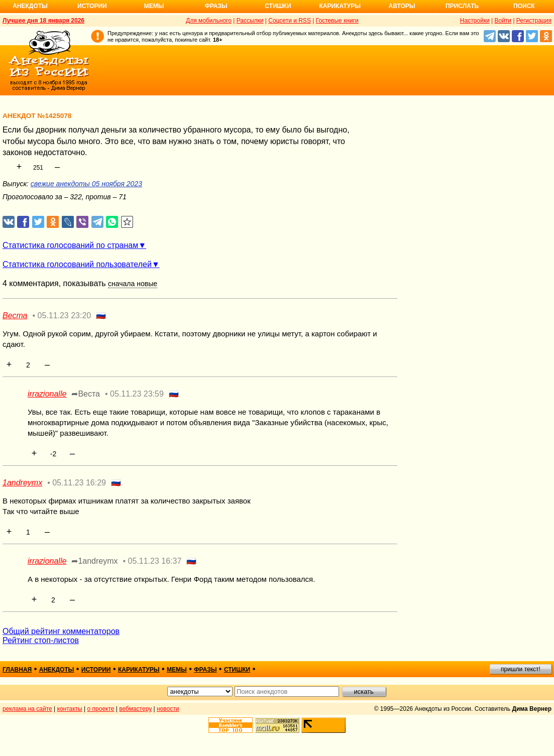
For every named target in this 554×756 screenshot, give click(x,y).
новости (168, 709)
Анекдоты (30, 6)
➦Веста (86, 394)
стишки (237, 670)
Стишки (278, 6)
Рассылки (250, 21)
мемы (177, 670)
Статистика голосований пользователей (77, 264)
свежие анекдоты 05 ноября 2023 (86, 184)
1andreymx (22, 483)
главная (17, 670)
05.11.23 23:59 (137, 394)
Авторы (402, 6)
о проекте (101, 709)
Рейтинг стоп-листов (41, 640)
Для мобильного (209, 21)
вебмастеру (135, 709)
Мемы (154, 6)
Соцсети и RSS (290, 21)
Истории (92, 6)
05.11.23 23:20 (64, 316)
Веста (15, 316)
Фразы (216, 6)
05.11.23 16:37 (155, 561)
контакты (70, 709)
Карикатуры (340, 6)
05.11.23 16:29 (79, 483)
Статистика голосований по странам (70, 245)
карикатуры (139, 670)
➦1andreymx (94, 561)
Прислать (462, 6)
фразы (205, 670)
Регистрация (534, 21)
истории (96, 670)
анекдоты (57, 670)
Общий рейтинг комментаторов (61, 631)
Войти (503, 21)
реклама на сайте (27, 709)
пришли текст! (521, 669)
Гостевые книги (337, 21)
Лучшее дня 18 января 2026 (43, 21)
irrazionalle (47, 394)
